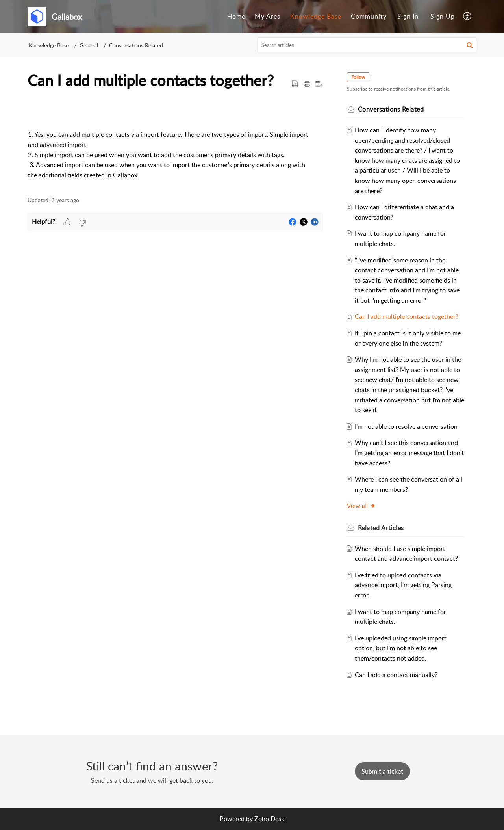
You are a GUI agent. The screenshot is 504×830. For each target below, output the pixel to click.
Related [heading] (382, 528)
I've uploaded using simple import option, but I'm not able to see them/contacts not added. (402, 648)
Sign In (408, 16)
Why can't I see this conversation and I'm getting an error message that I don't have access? (408, 453)
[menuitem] (236, 17)
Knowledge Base (316, 16)
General (89, 45)
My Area (268, 16)
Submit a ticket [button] (382, 771)
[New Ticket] (382, 771)
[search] (367, 45)
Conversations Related (136, 45)
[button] (468, 17)
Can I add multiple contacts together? (408, 316)
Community (369, 16)
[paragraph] (175, 147)
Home (236, 16)
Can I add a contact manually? (398, 675)
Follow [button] (359, 77)
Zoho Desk (269, 819)
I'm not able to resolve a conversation (408, 426)
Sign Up (443, 16)
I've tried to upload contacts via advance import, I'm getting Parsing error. (405, 585)
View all (362, 506)
